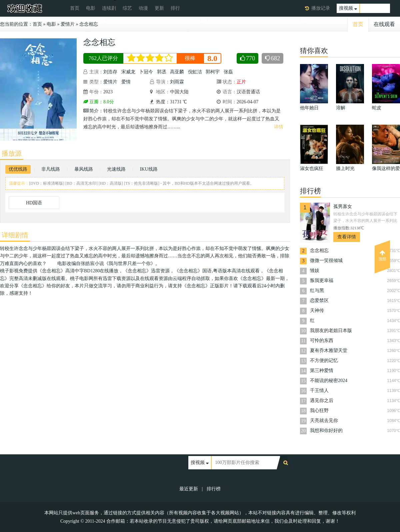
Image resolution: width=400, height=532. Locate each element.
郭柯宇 (213, 72)
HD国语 (34, 203)
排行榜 (214, 489)
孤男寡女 (343, 206)
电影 (91, 8)
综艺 (127, 8)
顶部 (382, 256)
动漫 (143, 8)
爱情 (126, 82)
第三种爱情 (322, 370)
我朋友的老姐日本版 (331, 330)
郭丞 (162, 72)
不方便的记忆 (324, 360)
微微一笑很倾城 (326, 260)
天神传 (317, 310)
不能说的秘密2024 (329, 380)
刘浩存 (110, 72)
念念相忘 (89, 24)
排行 (175, 8)
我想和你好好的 (326, 430)
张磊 (228, 72)
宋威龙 (128, 72)
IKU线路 (149, 169)
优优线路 (18, 169)
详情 (279, 127)
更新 (159, 8)
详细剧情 (15, 235)
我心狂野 (319, 410)
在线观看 (384, 24)
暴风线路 (84, 169)
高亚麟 (177, 72)
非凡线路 (51, 169)
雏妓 (315, 270)
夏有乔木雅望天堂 (329, 350)
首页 (75, 8)
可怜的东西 (322, 340)
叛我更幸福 (322, 280)
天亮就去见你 (324, 420)
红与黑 (317, 290)
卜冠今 (146, 72)
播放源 (12, 153)
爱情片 (68, 24)
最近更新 (189, 489)
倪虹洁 (195, 72)
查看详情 (347, 237)
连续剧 (109, 8)
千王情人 (319, 390)
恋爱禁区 (319, 300)
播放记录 (321, 8)
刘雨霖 (177, 82)
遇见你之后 (322, 400)
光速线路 (116, 169)
